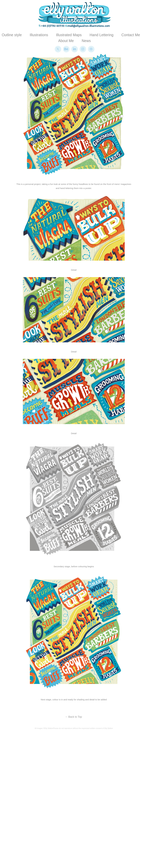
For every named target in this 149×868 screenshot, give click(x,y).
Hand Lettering (102, 35)
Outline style (12, 35)
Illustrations (39, 35)
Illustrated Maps (69, 35)
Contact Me (131, 35)
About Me (66, 41)
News (86, 41)
